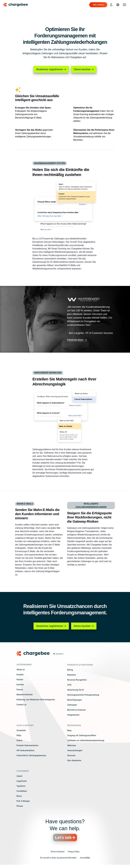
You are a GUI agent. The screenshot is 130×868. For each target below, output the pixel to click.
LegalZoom (22, 781)
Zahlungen (72, 705)
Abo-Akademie (74, 760)
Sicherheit (21, 730)
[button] (59, 654)
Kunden (20, 674)
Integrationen (73, 715)
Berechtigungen (74, 700)
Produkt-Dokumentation (27, 745)
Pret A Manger (23, 801)
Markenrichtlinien (25, 694)
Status (19, 740)
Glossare (71, 755)
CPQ (69, 685)
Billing (70, 670)
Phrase (20, 806)
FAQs (19, 735)
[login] (111, 5)
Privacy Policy (74, 852)
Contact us (21, 704)
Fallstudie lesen (76, 340)
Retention (72, 675)
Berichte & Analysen (77, 710)
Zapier (19, 776)
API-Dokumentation (25, 750)
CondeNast (22, 791)
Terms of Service (58, 852)
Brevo (19, 796)
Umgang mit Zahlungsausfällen (82, 735)
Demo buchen (82, 69)
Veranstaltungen (75, 750)
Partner (20, 679)
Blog (69, 730)
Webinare (72, 745)
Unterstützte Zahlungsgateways (31, 755)
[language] (118, 5)
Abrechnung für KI (76, 690)
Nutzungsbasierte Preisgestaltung (83, 695)
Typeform (21, 786)
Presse (20, 689)
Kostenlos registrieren (50, 69)
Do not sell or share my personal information (58, 858)
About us (21, 669)
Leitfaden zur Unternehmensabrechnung (86, 740)
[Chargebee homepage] (17, 5)
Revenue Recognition (77, 680)
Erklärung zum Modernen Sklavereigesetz (36, 699)
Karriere (20, 684)
